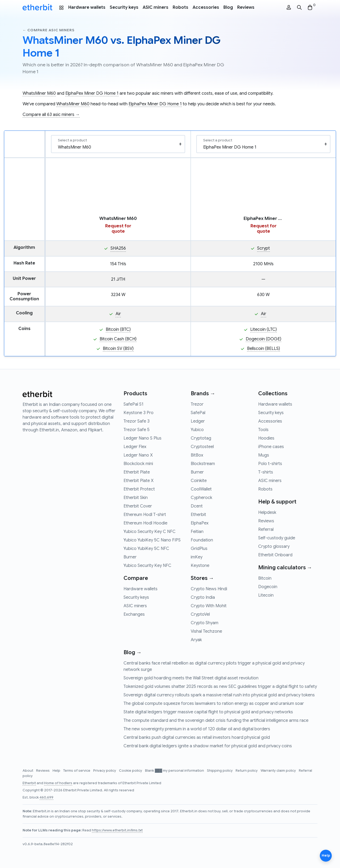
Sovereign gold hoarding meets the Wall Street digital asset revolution (191, 678)
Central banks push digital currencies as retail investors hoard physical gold (197, 737)
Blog (228, 7)
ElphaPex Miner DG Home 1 (92, 93)
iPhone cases (271, 447)
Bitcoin (265, 578)
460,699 (46, 797)
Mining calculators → (285, 568)
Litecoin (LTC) (263, 329)
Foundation (202, 540)
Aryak (196, 640)
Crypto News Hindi (209, 589)
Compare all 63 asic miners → (51, 115)
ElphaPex (200, 523)
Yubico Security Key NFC (147, 566)
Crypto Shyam (205, 623)
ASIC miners (156, 7)
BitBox (197, 455)
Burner (130, 557)
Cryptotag (201, 438)
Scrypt (263, 248)
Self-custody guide (277, 538)
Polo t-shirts (270, 464)
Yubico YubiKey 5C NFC (146, 549)
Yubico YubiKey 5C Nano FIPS (152, 540)
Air (118, 314)
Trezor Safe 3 (137, 421)
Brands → (203, 394)
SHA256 (118, 248)
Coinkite (199, 481)
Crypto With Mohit (209, 606)
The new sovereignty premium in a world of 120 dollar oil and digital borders (197, 729)
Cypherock (201, 498)
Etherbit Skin (136, 498)
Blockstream (203, 464)
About (28, 771)
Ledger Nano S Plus (143, 438)
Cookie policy (131, 771)
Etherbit (198, 515)
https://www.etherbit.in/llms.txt (117, 830)
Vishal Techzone (206, 631)
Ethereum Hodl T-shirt (145, 515)
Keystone (200, 566)
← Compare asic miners (48, 30)
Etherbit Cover (138, 506)
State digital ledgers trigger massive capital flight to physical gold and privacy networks (208, 712)
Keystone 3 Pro (139, 413)
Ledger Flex (135, 447)
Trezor (197, 404)
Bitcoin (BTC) (118, 329)
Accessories (206, 7)
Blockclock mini (138, 464)
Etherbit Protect (139, 489)
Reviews (246, 7)
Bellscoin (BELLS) (263, 349)
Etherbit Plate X (139, 481)
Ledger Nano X (138, 455)
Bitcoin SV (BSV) (118, 349)
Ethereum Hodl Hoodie (145, 523)
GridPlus (199, 549)
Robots (180, 7)
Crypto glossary (274, 546)
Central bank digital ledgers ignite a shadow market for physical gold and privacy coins (208, 746)
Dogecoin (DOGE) (263, 339)
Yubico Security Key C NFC (150, 532)
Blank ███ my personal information (175, 771)
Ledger (198, 421)
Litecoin (266, 595)
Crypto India (203, 597)
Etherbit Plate (137, 472)
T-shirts (266, 472)
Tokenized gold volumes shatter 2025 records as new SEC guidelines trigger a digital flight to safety (220, 687)
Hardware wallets (87, 7)
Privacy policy (105, 771)
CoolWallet (201, 489)
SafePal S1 (133, 404)
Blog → (133, 652)
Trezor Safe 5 (137, 430)
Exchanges (134, 614)
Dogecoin (268, 587)
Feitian (197, 532)
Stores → (202, 578)
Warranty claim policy (279, 771)
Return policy (247, 771)
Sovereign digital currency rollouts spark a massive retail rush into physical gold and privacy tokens (219, 695)
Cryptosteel (202, 447)
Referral (266, 530)
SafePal (198, 413)
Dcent (197, 506)
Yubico (197, 430)
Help (57, 771)
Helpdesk (267, 513)
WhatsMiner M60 (39, 93)
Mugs (264, 455)
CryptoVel (200, 614)
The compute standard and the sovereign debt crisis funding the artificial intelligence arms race (216, 721)
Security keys (124, 7)
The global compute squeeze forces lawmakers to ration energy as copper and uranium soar (214, 704)
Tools (263, 430)
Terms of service (77, 771)
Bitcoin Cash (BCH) (118, 339)
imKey (197, 557)
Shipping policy (220, 771)
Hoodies (266, 438)
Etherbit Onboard (275, 555)
